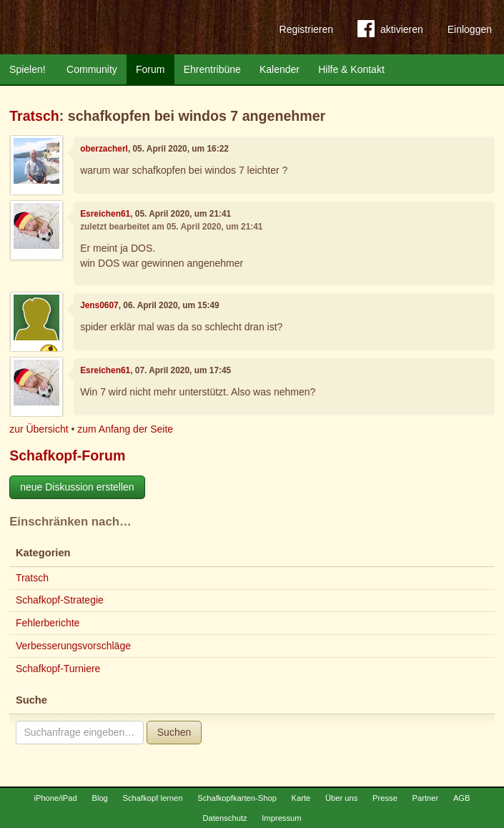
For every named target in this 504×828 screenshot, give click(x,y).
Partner (426, 798)
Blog (99, 798)
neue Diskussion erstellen (77, 487)
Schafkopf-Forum (67, 455)
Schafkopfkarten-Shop (237, 798)
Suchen (174, 732)
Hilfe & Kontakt (351, 69)
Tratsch (34, 116)
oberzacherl (104, 149)
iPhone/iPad (55, 798)
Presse (385, 798)
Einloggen (470, 29)
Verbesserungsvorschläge (73, 646)
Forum (150, 69)
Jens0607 (99, 305)
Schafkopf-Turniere (58, 669)
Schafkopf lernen (153, 798)
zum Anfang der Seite (125, 429)
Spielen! (28, 69)
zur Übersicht (39, 429)
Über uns (341, 798)
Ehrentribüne (212, 69)
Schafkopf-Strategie (60, 600)
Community (92, 69)
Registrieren (306, 29)
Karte (301, 798)
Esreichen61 (105, 214)
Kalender (280, 69)
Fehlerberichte (48, 623)
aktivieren (390, 31)
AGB (462, 798)
